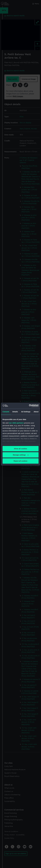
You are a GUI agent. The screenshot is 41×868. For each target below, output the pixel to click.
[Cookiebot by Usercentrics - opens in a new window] (29, 406)
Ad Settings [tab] (26, 412)
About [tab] (36, 412)
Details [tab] (15, 412)
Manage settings (21, 455)
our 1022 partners (16, 423)
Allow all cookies (20, 449)
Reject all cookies (21, 461)
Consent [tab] (6, 412)
